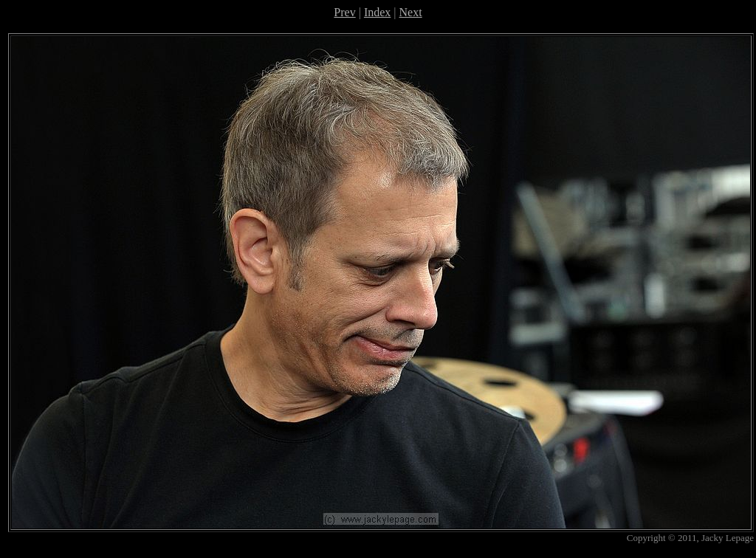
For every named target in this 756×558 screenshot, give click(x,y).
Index (377, 12)
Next (411, 12)
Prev (344, 12)
